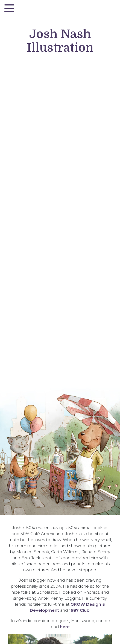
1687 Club (79, 610)
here (65, 627)
